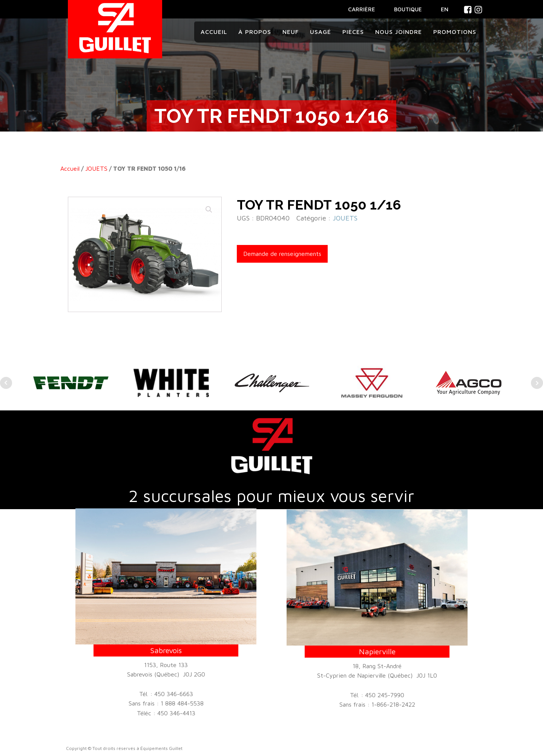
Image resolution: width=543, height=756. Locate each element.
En (445, 9)
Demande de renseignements (282, 254)
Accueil (214, 32)
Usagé (321, 32)
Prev (6, 383)
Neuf (291, 32)
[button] (209, 210)
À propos (255, 32)
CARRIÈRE (362, 9)
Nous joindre (399, 32)
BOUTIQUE (408, 9)
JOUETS (96, 168)
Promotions (455, 32)
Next (537, 383)
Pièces (353, 32)
